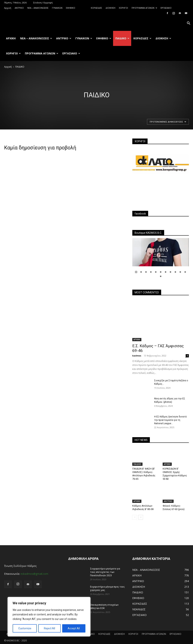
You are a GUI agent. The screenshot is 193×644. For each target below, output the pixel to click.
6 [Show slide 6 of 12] (161, 272)
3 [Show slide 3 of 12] (146, 272)
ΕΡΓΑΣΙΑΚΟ (166, 8)
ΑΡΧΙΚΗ (137, 340)
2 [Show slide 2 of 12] (141, 272)
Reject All (49, 628)
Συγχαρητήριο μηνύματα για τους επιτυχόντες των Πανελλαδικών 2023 (105, 572)
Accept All (74, 628)
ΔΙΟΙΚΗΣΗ (110, 8)
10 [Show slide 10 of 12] (180, 272)
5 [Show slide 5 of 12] (156, 272)
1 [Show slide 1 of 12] (136, 272)
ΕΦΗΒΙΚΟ (71, 8)
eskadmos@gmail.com (34, 574)
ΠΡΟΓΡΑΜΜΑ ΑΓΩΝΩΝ (144, 8)
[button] (188, 24)
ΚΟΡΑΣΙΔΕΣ (96, 8)
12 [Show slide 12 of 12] (161, 277)
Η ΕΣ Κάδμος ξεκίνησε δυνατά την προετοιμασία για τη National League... (170, 420)
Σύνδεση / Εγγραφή (43, 3)
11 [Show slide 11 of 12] (185, 272)
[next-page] (141, 517)
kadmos (137, 356)
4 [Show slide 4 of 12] (151, 272)
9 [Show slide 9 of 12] (175, 272)
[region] (49, 617)
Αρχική (8, 8)
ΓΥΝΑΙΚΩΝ (57, 8)
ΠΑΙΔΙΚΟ (83, 8)
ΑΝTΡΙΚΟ (19, 8)
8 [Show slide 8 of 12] (170, 272)
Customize (25, 628)
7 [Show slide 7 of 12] (165, 272)
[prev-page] (135, 517)
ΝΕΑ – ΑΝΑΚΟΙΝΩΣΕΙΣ (38, 8)
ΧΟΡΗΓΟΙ (123, 8)
